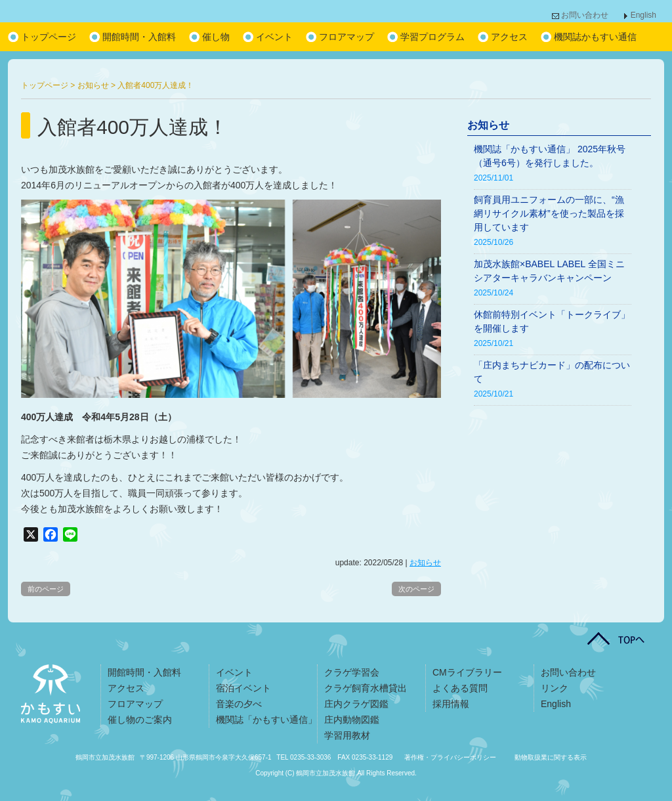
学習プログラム (432, 37)
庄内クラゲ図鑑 (356, 704)
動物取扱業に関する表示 (551, 757)
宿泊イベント (243, 688)
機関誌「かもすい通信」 (266, 720)
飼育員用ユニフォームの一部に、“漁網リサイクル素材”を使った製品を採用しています (549, 213)
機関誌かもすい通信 (595, 37)
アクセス (509, 37)
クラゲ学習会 (352, 672)
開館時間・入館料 (139, 37)
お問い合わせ (585, 15)
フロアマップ (346, 37)
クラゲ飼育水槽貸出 (366, 688)
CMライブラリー (467, 672)
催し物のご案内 (140, 720)
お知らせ (425, 563)
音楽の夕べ (239, 704)
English (643, 15)
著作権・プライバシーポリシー (450, 757)
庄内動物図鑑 (352, 720)
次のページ (416, 589)
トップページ (49, 37)
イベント (274, 37)
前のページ (46, 589)
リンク (555, 688)
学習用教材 (347, 735)
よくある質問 (460, 688)
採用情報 (451, 704)
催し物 (216, 37)
